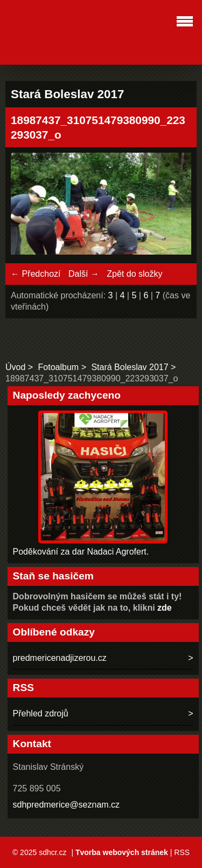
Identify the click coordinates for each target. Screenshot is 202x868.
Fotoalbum (59, 367)
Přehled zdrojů (41, 713)
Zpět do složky (134, 274)
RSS (182, 852)
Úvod (15, 367)
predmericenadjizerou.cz (60, 658)
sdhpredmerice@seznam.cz (67, 805)
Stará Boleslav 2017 (130, 367)
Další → (84, 274)
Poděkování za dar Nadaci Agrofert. (81, 552)
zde (165, 608)
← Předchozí (36, 274)
